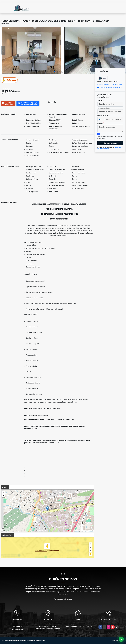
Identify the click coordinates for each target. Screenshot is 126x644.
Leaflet (77, 531)
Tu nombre (101, 100)
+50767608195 (104, 84)
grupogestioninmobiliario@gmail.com (111, 87)
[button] (54, 72)
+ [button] (4, 493)
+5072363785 (117, 84)
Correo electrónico (104, 108)
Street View (9, 80)
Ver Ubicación (41, 551)
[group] (31, 50)
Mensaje (100, 123)
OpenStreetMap (89, 531)
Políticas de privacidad (63, 599)
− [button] (4, 496)
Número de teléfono (104, 116)
